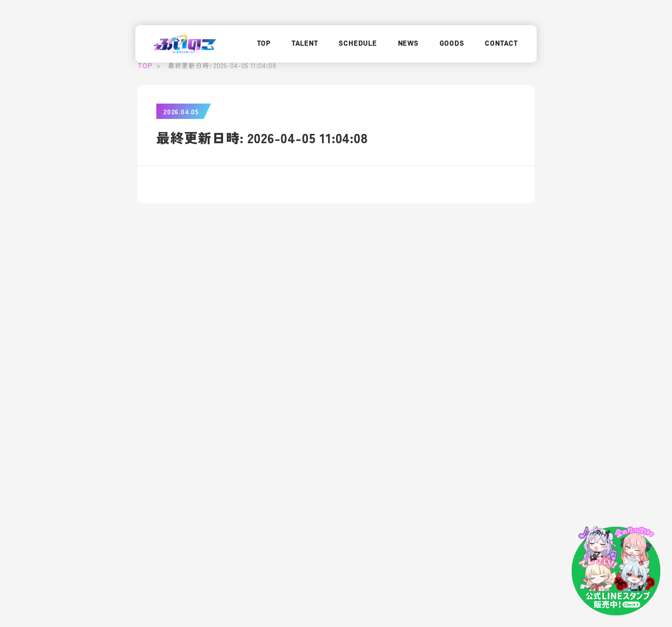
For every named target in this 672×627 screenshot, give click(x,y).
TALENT (305, 43)
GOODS (452, 43)
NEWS (408, 43)
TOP (264, 43)
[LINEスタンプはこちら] (616, 571)
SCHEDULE (358, 43)
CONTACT (501, 43)
